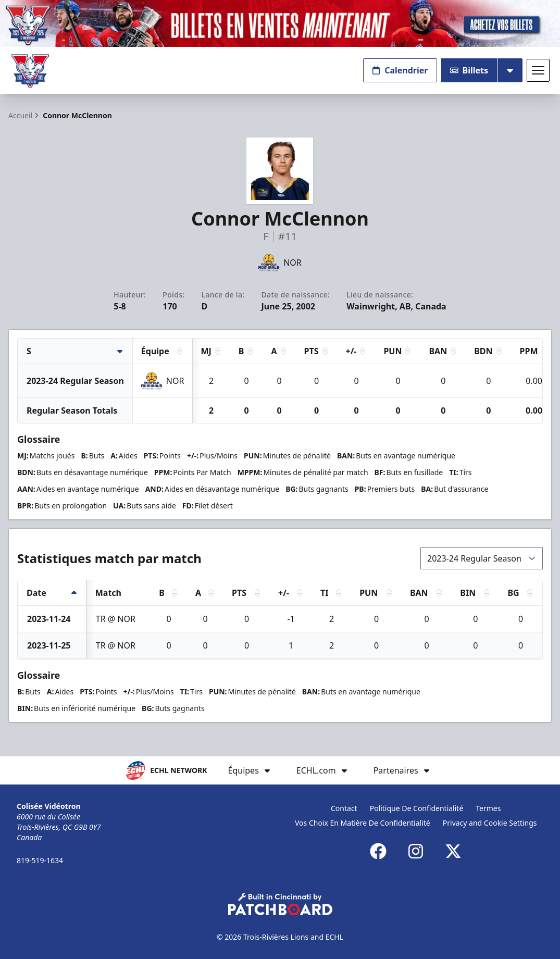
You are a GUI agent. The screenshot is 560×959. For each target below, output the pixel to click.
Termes (488, 808)
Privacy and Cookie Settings (490, 823)
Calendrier (400, 70)
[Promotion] (280, 23)
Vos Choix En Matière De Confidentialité (363, 823)
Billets (469, 70)
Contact (344, 808)
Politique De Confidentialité (417, 808)
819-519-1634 (40, 860)
